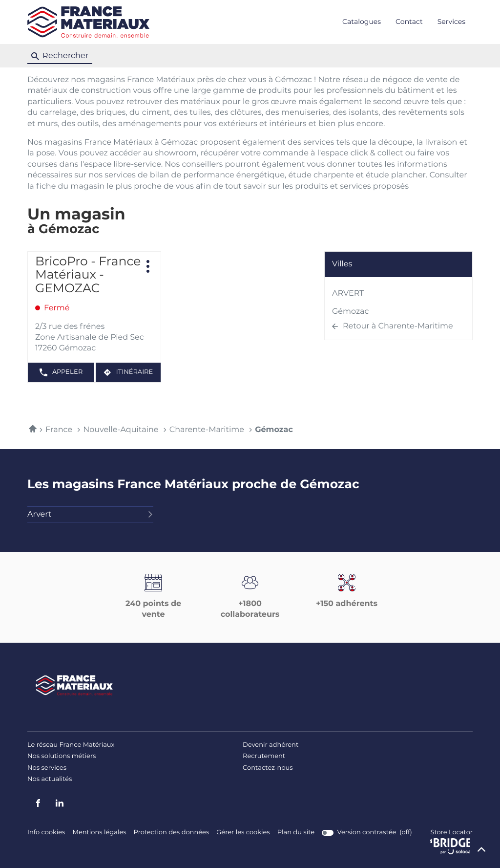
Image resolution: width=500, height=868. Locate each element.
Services (451, 22)
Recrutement (264, 756)
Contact (409, 22)
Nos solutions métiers (62, 756)
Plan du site (296, 833)
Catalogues (362, 22)
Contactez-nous (268, 768)
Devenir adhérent (271, 745)
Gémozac (351, 312)
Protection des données (172, 833)
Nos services (47, 768)
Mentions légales (99, 833)
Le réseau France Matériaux (71, 745)
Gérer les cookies (243, 833)
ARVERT (348, 294)
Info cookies (46, 833)
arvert (90, 515)
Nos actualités (50, 779)
